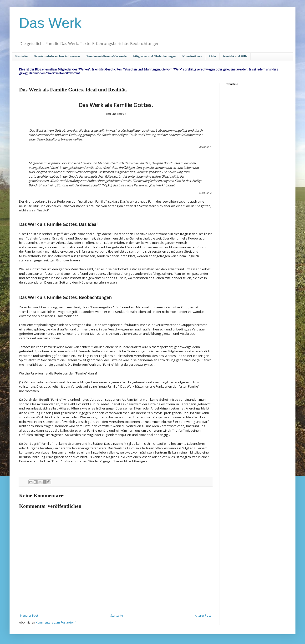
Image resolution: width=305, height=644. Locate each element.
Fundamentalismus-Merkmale (107, 56)
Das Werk (50, 23)
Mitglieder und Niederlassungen (154, 56)
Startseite (21, 56)
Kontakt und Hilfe (235, 56)
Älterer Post (203, 616)
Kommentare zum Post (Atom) (56, 622)
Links (213, 56)
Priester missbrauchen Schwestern (57, 56)
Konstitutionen (192, 56)
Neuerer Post (29, 616)
